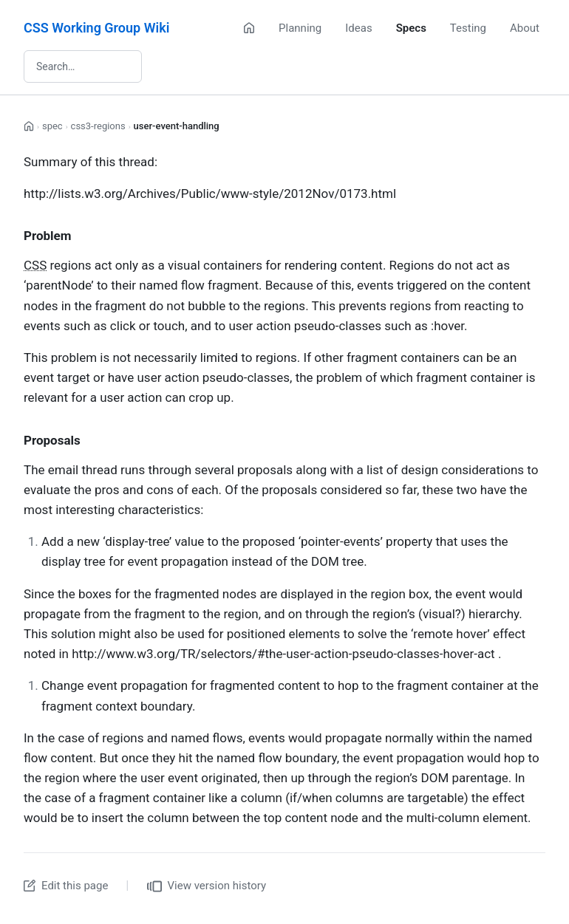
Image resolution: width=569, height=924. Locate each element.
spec (52, 126)
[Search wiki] (83, 66)
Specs (411, 28)
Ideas (358, 28)
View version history (207, 886)
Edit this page (66, 886)
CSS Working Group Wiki (96, 28)
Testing (468, 28)
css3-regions (98, 126)
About (525, 28)
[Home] (249, 28)
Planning (300, 28)
